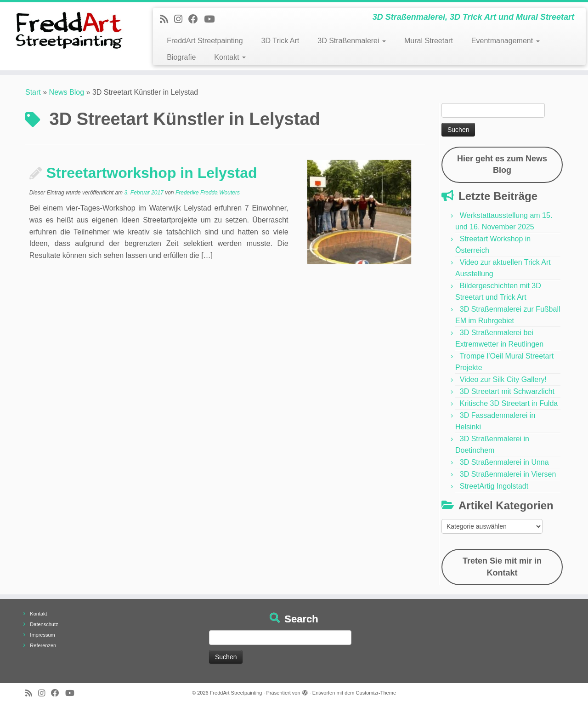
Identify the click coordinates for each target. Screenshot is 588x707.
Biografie (181, 57)
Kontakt (230, 57)
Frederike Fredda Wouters (208, 193)
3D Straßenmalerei (352, 41)
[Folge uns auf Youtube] (212, 19)
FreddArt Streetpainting (205, 41)
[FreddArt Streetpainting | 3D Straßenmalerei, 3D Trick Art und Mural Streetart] (68, 30)
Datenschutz (44, 624)
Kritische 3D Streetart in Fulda (509, 403)
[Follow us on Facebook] (196, 19)
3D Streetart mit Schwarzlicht (507, 391)
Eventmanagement (506, 41)
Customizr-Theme (376, 693)
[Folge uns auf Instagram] (181, 19)
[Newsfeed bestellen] (167, 19)
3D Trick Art (280, 41)
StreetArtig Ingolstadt (494, 486)
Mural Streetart (429, 41)
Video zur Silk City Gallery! (503, 379)
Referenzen (43, 645)
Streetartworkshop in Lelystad (152, 173)
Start (33, 92)
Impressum (42, 635)
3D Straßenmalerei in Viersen (508, 474)
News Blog (67, 92)
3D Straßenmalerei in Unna (504, 462)
